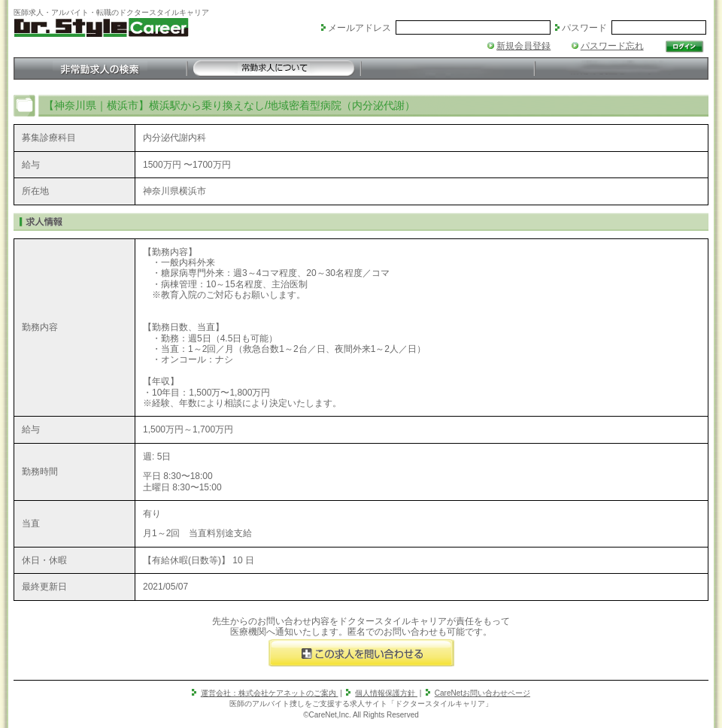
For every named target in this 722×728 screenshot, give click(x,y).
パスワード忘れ (612, 46)
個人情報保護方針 (386, 693)
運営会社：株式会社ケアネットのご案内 (270, 693)
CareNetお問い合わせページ (482, 693)
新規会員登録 (523, 46)
